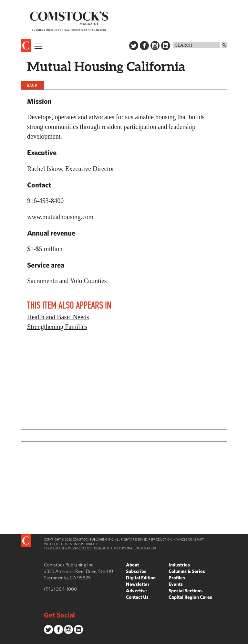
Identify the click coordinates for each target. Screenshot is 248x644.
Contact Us (137, 597)
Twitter (134, 46)
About (132, 565)
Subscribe (136, 571)
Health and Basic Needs (58, 317)
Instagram (155, 46)
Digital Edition (141, 578)
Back (32, 85)
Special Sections (186, 591)
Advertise (136, 591)
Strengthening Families (57, 327)
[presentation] (26, 46)
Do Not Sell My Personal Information (125, 548)
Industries (179, 565)
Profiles (177, 578)
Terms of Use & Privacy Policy (68, 548)
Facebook (144, 46)
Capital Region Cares (190, 597)
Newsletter (138, 584)
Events (176, 584)
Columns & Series (187, 571)
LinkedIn (166, 46)
